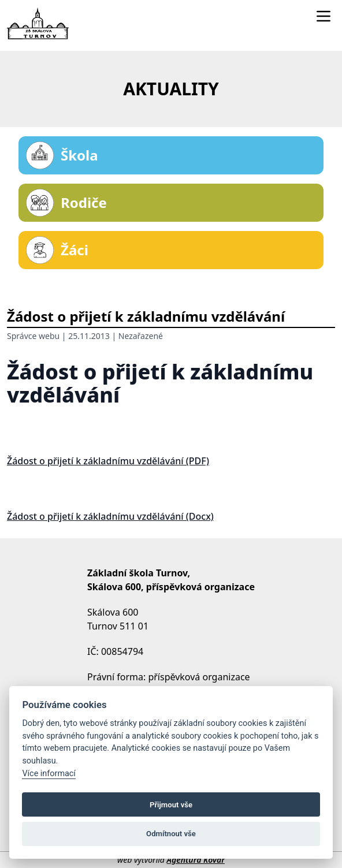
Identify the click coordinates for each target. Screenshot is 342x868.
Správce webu (33, 336)
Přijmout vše (171, 805)
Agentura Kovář (195, 860)
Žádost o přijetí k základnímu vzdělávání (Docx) (110, 516)
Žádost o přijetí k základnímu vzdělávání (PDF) (108, 461)
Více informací (49, 774)
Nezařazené (141, 336)
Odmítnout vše (171, 834)
